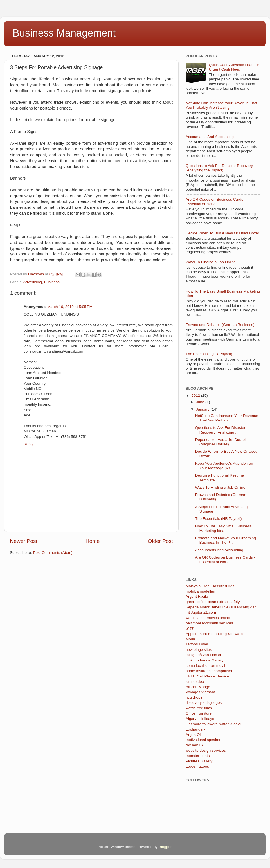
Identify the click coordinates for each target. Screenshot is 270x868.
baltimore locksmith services (209, 623)
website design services (206, 750)
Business (52, 282)
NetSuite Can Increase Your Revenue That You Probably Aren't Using (221, 105)
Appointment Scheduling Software (214, 634)
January (203, 409)
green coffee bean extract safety (213, 602)
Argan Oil (193, 735)
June (201, 402)
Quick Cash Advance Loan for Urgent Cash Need (234, 67)
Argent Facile (197, 596)
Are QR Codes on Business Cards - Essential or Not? (225, 560)
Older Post (160, 541)
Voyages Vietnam (200, 692)
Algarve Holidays (200, 719)
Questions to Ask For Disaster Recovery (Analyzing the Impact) (219, 168)
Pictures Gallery (199, 761)
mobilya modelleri (200, 591)
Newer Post (24, 541)
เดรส (190, 628)
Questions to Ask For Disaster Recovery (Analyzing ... (220, 430)
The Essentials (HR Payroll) (209, 354)
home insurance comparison (210, 671)
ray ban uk (194, 745)
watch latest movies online (208, 618)
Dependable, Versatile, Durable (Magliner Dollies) (221, 442)
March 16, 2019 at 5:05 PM (70, 307)
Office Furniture (199, 713)
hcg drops (194, 697)
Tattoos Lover (197, 644)
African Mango (198, 687)
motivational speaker (203, 740)
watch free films (199, 708)
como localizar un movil (205, 666)
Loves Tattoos (197, 766)
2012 (196, 396)
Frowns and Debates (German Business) (220, 325)
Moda (190, 639)
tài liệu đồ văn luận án (204, 655)
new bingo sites (199, 650)
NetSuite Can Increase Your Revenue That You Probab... (227, 418)
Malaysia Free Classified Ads (210, 586)
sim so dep (195, 682)
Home (93, 541)
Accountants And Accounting (210, 137)
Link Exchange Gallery (205, 660)
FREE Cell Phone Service (207, 676)
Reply (29, 444)
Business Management (64, 33)
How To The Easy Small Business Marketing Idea (223, 528)
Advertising (33, 282)
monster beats (198, 756)
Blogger (165, 847)
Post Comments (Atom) (53, 553)
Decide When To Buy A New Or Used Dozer (222, 233)
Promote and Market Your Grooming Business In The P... (226, 540)
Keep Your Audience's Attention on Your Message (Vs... (224, 466)
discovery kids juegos (204, 703)
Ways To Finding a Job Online (211, 262)
